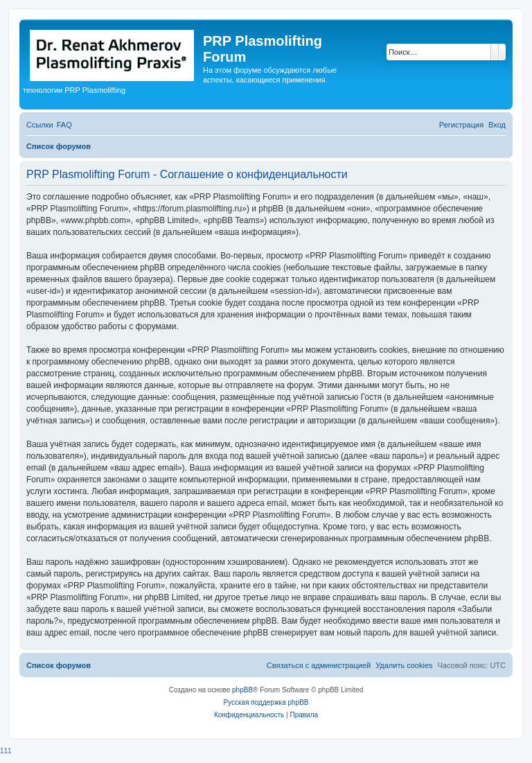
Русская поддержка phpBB (266, 702)
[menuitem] (64, 125)
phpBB (242, 690)
